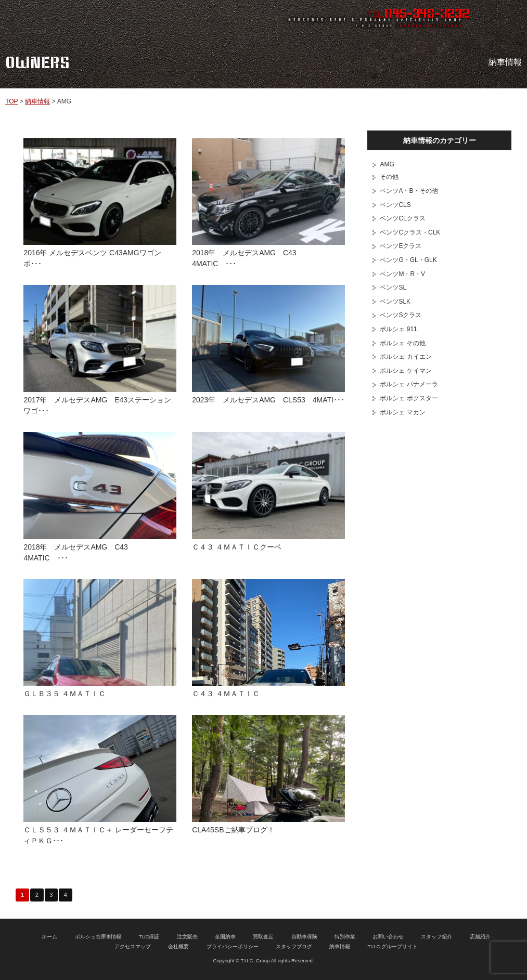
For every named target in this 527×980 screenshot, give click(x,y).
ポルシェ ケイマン (406, 371)
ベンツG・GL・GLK (408, 260)
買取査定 (263, 937)
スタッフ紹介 (436, 937)
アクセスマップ (133, 946)
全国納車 (225, 937)
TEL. (418, 15)
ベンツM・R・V (402, 274)
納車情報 (37, 101)
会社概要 (178, 946)
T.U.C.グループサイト (393, 946)
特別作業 (345, 937)
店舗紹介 (480, 937)
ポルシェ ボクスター (409, 398)
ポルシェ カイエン (406, 357)
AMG (387, 164)
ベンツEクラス (401, 246)
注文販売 (187, 937)
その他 (389, 177)
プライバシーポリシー (233, 946)
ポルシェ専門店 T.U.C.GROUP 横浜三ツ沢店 (111, 18)
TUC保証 (149, 937)
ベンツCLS (395, 205)
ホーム (49, 937)
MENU (509, 18)
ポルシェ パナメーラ (409, 384)
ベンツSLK (395, 302)
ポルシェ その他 (402, 343)
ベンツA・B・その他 (409, 191)
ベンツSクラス (401, 315)
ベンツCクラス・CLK (410, 232)
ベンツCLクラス (402, 218)
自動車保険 (304, 937)
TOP (11, 101)
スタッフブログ (294, 946)
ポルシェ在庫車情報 (98, 937)
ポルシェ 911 (398, 329)
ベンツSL (393, 288)
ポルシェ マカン (402, 412)
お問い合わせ (388, 937)
